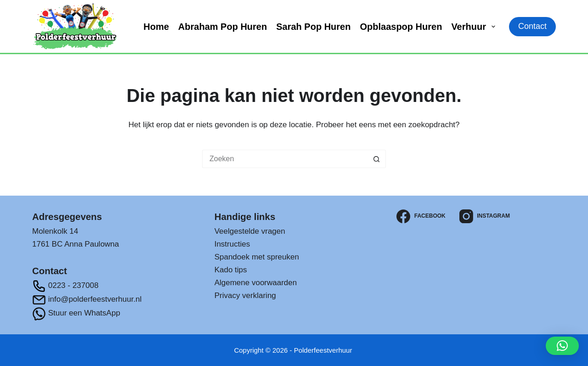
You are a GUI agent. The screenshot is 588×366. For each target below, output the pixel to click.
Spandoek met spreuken (257, 257)
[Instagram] (485, 216)
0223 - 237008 (65, 285)
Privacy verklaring (245, 296)
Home (156, 27)
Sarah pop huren (313, 27)
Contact (532, 26)
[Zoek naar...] (285, 159)
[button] (562, 346)
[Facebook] (421, 216)
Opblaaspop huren (401, 27)
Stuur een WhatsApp (76, 313)
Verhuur (475, 27)
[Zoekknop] (377, 159)
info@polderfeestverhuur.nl (87, 299)
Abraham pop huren (223, 27)
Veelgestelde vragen (250, 231)
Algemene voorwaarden (256, 283)
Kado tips (231, 270)
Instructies (232, 244)
